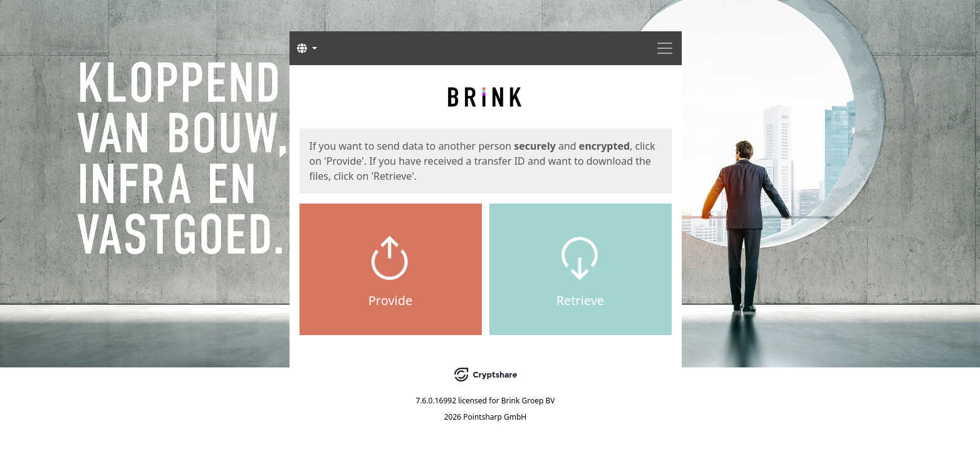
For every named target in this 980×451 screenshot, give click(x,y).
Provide (391, 300)
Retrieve (581, 300)
